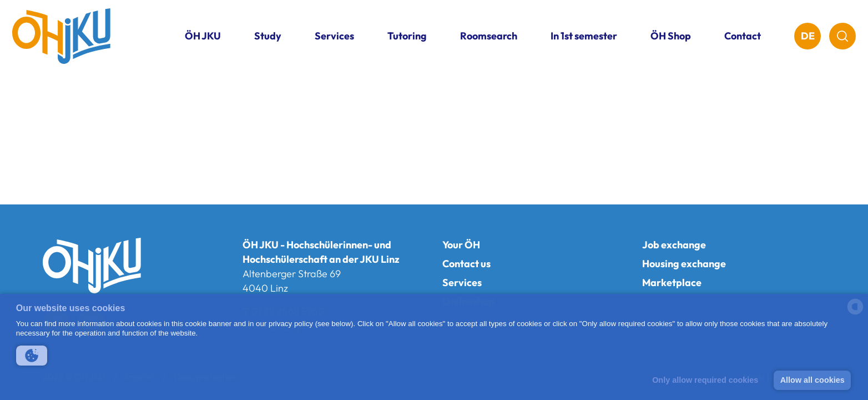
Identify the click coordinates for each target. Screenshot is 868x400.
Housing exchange (684, 264)
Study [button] (268, 36)
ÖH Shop (671, 36)
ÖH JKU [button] (203, 36)
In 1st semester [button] (584, 36)
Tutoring (407, 36)
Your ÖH (461, 245)
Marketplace (672, 282)
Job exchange (674, 245)
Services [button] (334, 36)
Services (462, 282)
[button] (32, 356)
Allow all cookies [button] (813, 380)
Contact (743, 36)
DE (808, 36)
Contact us (466, 264)
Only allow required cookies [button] (705, 380)
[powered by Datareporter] (855, 314)
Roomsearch (489, 36)
